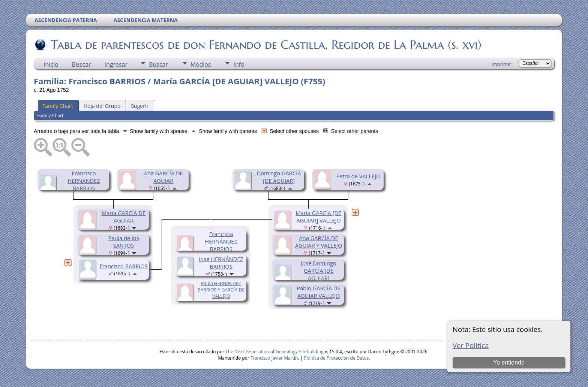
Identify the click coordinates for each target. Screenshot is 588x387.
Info (239, 64)
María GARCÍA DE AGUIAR (124, 217)
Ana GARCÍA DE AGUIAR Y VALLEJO (319, 242)
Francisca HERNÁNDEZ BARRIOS (221, 241)
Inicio (51, 64)
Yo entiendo (509, 362)
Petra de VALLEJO (358, 176)
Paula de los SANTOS (124, 242)
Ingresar (116, 64)
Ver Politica (471, 345)
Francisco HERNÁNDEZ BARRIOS (84, 181)
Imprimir (501, 64)
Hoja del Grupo (102, 106)
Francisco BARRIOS (123, 266)
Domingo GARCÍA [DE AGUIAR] (279, 177)
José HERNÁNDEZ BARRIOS (221, 263)
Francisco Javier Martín (274, 358)
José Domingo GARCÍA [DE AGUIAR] (318, 270)
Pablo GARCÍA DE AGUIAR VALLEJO (318, 292)
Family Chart (58, 106)
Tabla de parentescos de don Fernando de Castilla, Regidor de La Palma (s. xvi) (265, 45)
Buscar (82, 64)
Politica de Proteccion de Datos (336, 358)
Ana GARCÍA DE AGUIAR (163, 177)
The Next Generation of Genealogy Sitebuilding (274, 352)
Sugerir (140, 106)
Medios (201, 64)
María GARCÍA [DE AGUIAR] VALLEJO (319, 217)
